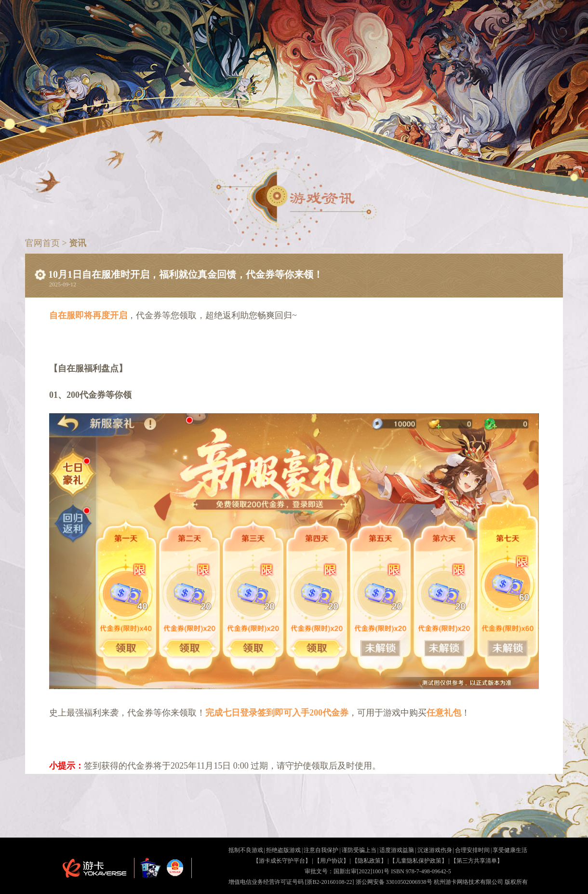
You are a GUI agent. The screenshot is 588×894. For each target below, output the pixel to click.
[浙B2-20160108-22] (330, 882)
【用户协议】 (332, 861)
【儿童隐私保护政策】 (418, 861)
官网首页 (44, 243)
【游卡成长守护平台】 (282, 861)
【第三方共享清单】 (477, 861)
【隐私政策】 (369, 861)
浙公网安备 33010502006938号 (394, 882)
